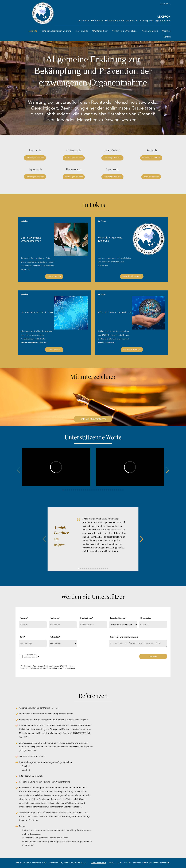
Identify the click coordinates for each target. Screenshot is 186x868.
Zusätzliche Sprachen (151, 177)
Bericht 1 (26, 766)
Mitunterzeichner (100, 31)
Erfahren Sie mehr (54, 276)
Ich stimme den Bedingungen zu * (31, 656)
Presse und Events (150, 31)
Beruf (22, 637)
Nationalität (55, 637)
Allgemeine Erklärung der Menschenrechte (39, 708)
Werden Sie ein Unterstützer (124, 31)
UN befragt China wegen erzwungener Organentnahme (45, 782)
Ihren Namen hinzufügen (132, 350)
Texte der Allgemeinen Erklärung (56, 31)
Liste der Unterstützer (93, 419)
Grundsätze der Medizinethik (32, 757)
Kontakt (167, 37)
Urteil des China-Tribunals (31, 776)
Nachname (55, 618)
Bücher (22, 826)
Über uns (166, 31)
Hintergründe (82, 31)
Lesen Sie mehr (54, 350)
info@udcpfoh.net (99, 863)
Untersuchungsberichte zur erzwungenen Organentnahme (46, 762)
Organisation (146, 618)
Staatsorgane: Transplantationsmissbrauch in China (45, 838)
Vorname (24, 618)
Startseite (33, 31)
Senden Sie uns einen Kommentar (124, 637)
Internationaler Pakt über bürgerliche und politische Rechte (46, 714)
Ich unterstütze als (118, 618)
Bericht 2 (26, 770)
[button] (63, 490)
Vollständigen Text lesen (35, 158)
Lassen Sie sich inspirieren (132, 276)
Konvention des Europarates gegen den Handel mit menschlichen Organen (54, 720)
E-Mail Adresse (86, 618)
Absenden (153, 656)
